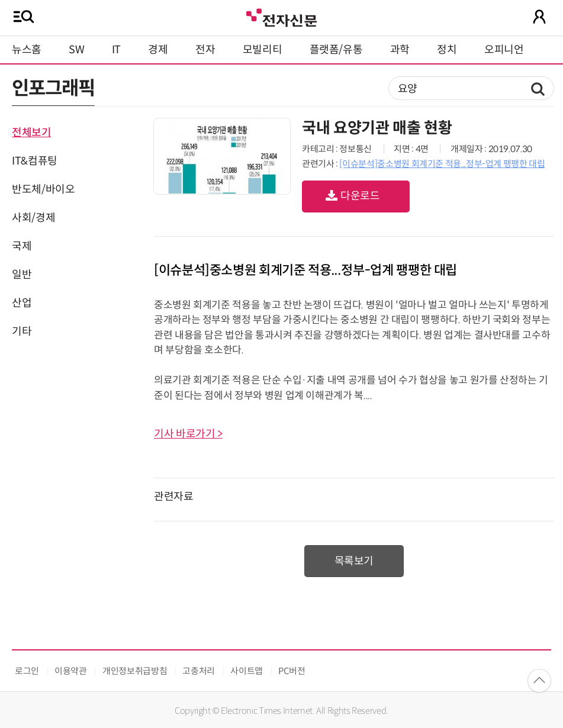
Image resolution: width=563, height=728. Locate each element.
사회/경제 (33, 218)
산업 (22, 303)
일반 (22, 275)
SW (76, 50)
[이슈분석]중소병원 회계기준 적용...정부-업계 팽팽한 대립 (442, 164)
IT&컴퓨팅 (35, 161)
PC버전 (292, 671)
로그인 (27, 671)
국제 (22, 246)
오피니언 (504, 50)
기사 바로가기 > (188, 434)
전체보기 (32, 133)
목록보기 (354, 561)
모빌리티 (263, 50)
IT (116, 50)
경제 (158, 50)
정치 (447, 50)
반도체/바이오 (43, 189)
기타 (22, 331)
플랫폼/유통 (336, 50)
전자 (205, 50)
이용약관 (71, 671)
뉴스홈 (27, 50)
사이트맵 (247, 671)
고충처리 (199, 671)
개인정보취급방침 (135, 671)
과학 (400, 50)
